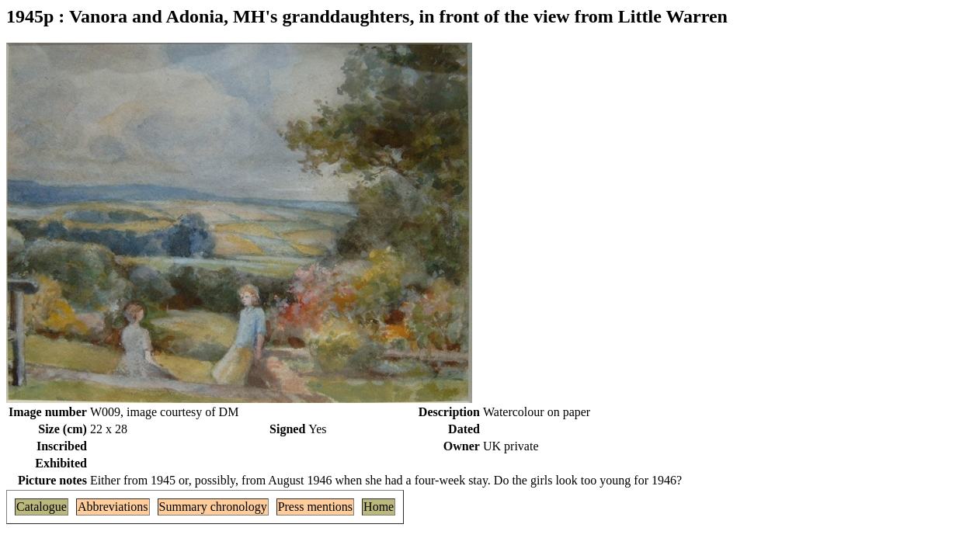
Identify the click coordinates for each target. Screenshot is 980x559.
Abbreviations (113, 507)
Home (379, 507)
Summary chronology (213, 507)
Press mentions (315, 507)
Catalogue (42, 507)
